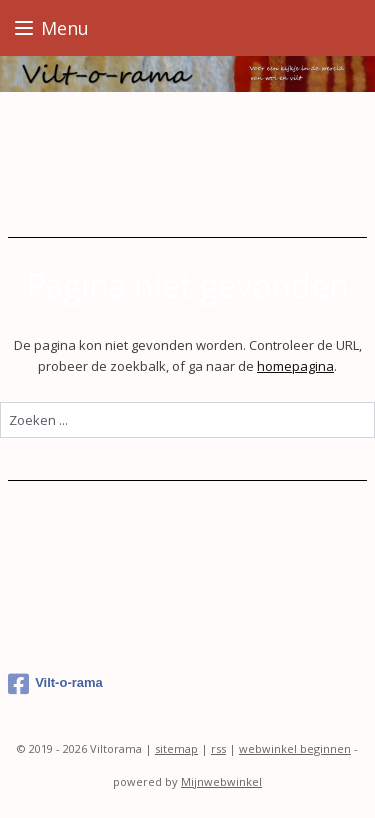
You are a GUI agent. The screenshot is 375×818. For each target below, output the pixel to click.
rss (218, 748)
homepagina (295, 366)
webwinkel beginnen (295, 748)
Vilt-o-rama (55, 684)
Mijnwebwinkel (221, 781)
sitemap (176, 748)
